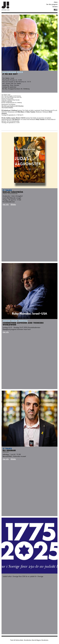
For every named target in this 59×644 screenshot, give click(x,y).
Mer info (6, 205)
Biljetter (13, 205)
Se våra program (52, 4)
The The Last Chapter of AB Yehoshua (12, 106)
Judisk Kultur (5, 6)
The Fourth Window (7, 107)
